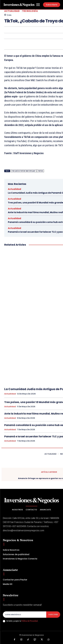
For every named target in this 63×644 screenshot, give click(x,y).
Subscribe (53, 614)
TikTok (40, 171)
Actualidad (12, 11)
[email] (25, 615)
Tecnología (30, 11)
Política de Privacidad (29, 621)
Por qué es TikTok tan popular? (24, 171)
